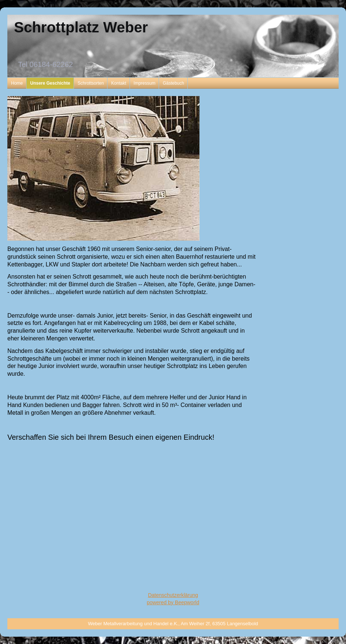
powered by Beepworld (173, 602)
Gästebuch (173, 83)
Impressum (144, 83)
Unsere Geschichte (50, 83)
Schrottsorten (91, 83)
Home (17, 83)
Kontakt (119, 83)
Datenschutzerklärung (173, 595)
